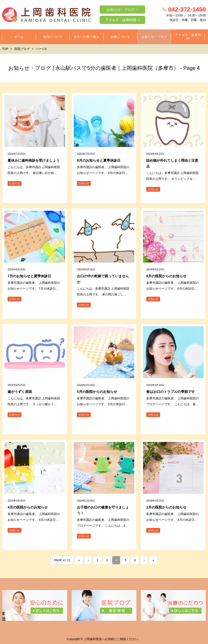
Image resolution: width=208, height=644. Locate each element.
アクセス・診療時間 (121, 20)
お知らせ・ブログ (121, 10)
